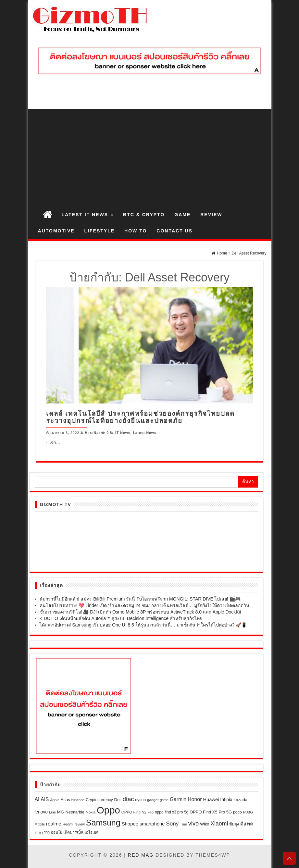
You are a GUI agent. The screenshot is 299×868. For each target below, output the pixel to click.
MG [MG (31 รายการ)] (61, 812)
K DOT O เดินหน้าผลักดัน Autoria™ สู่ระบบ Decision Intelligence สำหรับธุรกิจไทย (121, 618)
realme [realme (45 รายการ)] (54, 824)
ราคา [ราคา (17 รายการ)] (39, 832)
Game (182, 215)
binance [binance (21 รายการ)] (78, 800)
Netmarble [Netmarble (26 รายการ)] (75, 812)
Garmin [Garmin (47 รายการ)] (178, 799)
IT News (123, 433)
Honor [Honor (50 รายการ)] (195, 799)
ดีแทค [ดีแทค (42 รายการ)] (247, 824)
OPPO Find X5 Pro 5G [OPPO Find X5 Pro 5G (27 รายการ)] (211, 812)
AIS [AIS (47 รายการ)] (45, 799)
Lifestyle (100, 231)
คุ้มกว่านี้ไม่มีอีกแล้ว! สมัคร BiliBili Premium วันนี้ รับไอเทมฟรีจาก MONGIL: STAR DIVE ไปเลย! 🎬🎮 (140, 599)
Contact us (174, 231)
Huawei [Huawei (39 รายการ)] (211, 800)
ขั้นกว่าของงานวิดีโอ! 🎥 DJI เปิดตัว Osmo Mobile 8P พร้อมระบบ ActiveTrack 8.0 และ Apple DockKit (140, 612)
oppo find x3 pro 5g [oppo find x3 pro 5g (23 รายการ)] (172, 812)
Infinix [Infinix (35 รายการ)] (226, 800)
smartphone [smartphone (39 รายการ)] (152, 824)
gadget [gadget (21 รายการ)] (153, 800)
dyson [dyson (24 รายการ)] (140, 800)
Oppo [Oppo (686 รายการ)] (108, 810)
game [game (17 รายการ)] (164, 800)
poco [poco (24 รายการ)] (237, 812)
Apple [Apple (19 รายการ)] (55, 800)
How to (136, 231)
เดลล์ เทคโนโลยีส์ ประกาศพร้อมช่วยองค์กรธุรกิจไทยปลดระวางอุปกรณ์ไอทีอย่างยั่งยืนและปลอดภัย (140, 417)
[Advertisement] (150, 157)
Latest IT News (88, 215)
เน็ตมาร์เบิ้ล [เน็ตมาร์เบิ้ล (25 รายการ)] (73, 832)
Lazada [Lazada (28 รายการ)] (240, 800)
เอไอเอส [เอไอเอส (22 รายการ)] (92, 832)
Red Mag (141, 855)
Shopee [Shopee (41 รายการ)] (130, 824)
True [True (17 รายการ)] (183, 824)
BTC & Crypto (144, 215)
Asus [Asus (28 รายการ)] (65, 800)
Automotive (56, 231)
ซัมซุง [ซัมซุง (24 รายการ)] (234, 824)
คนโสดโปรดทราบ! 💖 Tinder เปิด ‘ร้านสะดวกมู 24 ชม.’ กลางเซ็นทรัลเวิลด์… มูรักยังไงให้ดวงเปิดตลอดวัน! (145, 605)
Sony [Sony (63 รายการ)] (172, 824)
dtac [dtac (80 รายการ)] (128, 799)
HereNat (92, 433)
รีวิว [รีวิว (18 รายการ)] (47, 832)
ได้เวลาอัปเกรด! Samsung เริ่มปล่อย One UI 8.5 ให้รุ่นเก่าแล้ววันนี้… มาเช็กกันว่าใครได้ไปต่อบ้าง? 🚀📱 (143, 625)
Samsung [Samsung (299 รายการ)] (103, 823)
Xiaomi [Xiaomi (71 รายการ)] (219, 824)
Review (211, 215)
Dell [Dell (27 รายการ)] (118, 800)
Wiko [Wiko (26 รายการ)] (205, 824)
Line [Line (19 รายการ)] (52, 812)
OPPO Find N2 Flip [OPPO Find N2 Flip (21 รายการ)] (137, 812)
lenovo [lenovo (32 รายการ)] (41, 812)
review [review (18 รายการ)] (79, 824)
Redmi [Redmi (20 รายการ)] (68, 824)
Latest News (145, 433)
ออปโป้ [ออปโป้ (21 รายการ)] (56, 832)
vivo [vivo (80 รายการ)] (194, 823)
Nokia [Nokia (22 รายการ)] (91, 812)
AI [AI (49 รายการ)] (37, 799)
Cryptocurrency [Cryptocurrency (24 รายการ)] (99, 800)
